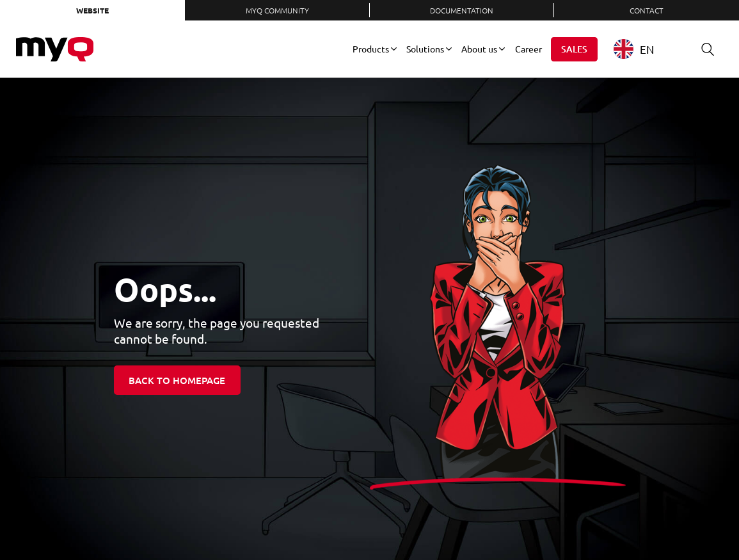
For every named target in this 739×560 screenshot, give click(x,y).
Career (528, 49)
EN (634, 49)
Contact (647, 10)
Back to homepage (177, 380)
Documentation (462, 10)
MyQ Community (277, 10)
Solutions (425, 49)
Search (703, 49)
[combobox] (643, 49)
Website (92, 10)
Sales (574, 49)
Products (371, 49)
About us (479, 49)
